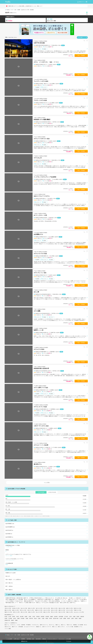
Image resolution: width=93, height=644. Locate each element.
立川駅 (70, 617)
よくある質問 (9, 639)
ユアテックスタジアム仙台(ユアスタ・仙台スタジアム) (46, 555)
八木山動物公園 (46, 564)
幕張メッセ (54, 627)
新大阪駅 (23, 618)
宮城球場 (75, 625)
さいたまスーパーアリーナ (29, 627)
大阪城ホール (38, 627)
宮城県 (19, 10)
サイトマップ (61, 639)
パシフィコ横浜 (8, 629)
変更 (87, 13)
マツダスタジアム (35, 625)
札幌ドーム (58, 625)
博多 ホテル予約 (54, 608)
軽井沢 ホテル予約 (77, 608)
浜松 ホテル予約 (54, 610)
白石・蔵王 (9, 583)
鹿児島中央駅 (56, 618)
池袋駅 (26, 617)
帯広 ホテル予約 (54, 612)
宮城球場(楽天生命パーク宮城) (46, 546)
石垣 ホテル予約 (31, 610)
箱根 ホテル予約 (15, 610)
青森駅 (80, 618)
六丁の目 (37, 443)
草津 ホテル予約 (23, 610)
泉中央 (36, 194)
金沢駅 (14, 618)
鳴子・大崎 (9, 586)
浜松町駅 (56, 617)
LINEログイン (81, 2)
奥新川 (36, 213)
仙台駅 (61, 618)
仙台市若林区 (9, 537)
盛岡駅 (65, 618)
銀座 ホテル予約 (69, 608)
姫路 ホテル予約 (31, 612)
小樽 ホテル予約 (8, 608)
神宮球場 (23, 625)
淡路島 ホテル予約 (39, 610)
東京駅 (6, 617)
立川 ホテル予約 (69, 610)
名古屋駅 (10, 618)
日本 (15, 10)
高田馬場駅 (61, 617)
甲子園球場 (28, 625)
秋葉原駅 (43, 617)
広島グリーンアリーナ (47, 627)
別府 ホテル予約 (16, 612)
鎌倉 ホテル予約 (47, 612)
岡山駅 (35, 618)
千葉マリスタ (69, 625)
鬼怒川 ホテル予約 (8, 612)
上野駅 (30, 617)
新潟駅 (76, 618)
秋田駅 (69, 618)
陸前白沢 (37, 41)
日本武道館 (21, 627)
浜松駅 (6, 618)
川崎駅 (74, 617)
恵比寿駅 (22, 617)
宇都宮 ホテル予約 (77, 610)
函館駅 (12, 620)
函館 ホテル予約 (8, 610)
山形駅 (72, 618)
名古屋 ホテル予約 (16, 608)
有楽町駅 (47, 617)
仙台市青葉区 (10, 524)
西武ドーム (63, 625)
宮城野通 (37, 348)
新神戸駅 (31, 618)
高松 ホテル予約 (24, 612)
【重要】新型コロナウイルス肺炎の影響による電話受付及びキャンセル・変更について (24, 6)
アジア (12, 10)
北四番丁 (37, 328)
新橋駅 (51, 617)
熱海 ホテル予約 (62, 608)
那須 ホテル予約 (62, 612)
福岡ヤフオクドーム (44, 625)
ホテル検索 (68, 639)
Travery (8, 10)
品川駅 (10, 617)
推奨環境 (23, 639)
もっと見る (46, 483)
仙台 (36, 60)
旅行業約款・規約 (30, 639)
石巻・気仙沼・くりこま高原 (13, 580)
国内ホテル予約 (8, 606)
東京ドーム (7, 625)
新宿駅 (14, 617)
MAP (63, 45)
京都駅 (18, 618)
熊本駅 (51, 618)
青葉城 (46, 551)
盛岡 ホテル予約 (62, 610)
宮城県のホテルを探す (11, 573)
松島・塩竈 (9, 590)
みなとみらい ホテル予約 (79, 612)
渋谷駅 (17, 617)
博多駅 (47, 618)
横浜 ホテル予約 (31, 608)
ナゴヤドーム (13, 625)
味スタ (86, 625)
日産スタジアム (8, 627)
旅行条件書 (38, 639)
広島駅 (39, 618)
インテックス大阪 (70, 627)
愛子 (36, 118)
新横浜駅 (82, 617)
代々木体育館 (80, 625)
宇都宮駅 (38, 617)
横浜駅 (78, 617)
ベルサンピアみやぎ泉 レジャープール (46, 559)
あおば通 (37, 79)
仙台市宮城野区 (10, 527)
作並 (36, 462)
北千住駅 (66, 617)
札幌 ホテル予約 (69, 612)
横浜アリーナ (15, 627)
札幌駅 (16, 620)
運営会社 (44, 639)
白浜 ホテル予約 (47, 610)
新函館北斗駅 (7, 620)
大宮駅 (34, 617)
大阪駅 (27, 618)
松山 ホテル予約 (39, 612)
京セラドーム (52, 625)
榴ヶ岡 (36, 252)
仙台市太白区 (9, 530)
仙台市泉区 (9, 534)
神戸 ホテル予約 (47, 608)
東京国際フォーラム (78, 627)
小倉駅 (43, 618)
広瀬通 (36, 386)
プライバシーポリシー (52, 639)
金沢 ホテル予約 (39, 608)
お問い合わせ (16, 639)
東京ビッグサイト (61, 627)
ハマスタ (18, 625)
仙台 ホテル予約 (24, 608)
